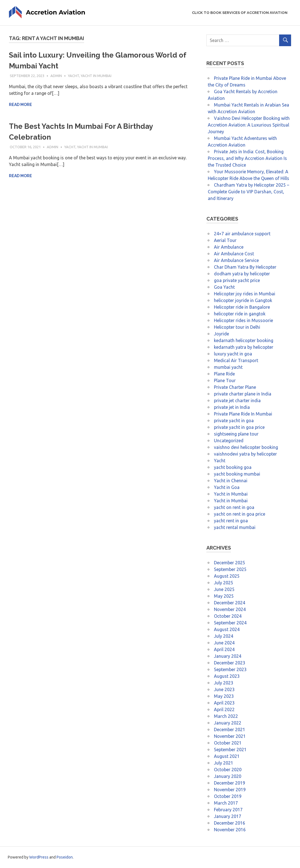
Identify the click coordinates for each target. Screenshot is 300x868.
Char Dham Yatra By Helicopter (245, 267)
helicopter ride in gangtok (240, 314)
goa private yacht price (237, 280)
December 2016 (230, 823)
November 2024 (230, 609)
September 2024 (230, 623)
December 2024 (230, 603)
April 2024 (224, 649)
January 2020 (228, 776)
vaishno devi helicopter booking (246, 447)
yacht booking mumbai (237, 474)
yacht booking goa (233, 467)
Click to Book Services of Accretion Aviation (240, 13)
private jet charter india (237, 400)
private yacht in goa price (239, 427)
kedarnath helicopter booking (244, 340)
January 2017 (228, 816)
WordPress (39, 857)
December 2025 (230, 563)
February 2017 (228, 810)
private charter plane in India (243, 394)
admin (56, 76)
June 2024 (224, 643)
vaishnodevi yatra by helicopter (245, 454)
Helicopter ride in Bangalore (242, 307)
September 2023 (230, 669)
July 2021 (224, 763)
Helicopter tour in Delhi (237, 327)
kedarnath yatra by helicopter (244, 347)
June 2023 (224, 689)
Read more (20, 105)
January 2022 (228, 723)
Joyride (221, 334)
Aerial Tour (225, 240)
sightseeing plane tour (236, 434)
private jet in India (232, 407)
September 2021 (230, 750)
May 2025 (224, 596)
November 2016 (230, 830)
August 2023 (227, 676)
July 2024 (224, 636)
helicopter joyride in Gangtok (243, 300)
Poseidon (65, 857)
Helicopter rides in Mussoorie (243, 320)
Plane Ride (224, 374)
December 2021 (230, 729)
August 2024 (227, 629)
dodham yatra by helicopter (242, 274)
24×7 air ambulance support (242, 234)
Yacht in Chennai (231, 481)
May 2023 (224, 696)
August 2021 (227, 756)
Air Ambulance (229, 247)
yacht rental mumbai (235, 527)
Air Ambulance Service (236, 260)
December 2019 (230, 783)
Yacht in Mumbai (96, 76)
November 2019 (230, 790)
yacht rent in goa (231, 521)
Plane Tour (225, 380)
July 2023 (224, 683)
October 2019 (228, 796)
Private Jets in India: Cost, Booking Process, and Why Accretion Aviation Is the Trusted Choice (247, 158)
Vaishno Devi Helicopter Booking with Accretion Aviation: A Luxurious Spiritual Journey (249, 125)
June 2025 (224, 589)
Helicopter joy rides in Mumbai (245, 294)
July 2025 (224, 583)
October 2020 (228, 770)
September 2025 (230, 569)
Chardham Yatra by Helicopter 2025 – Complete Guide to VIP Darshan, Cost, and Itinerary (248, 192)
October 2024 (228, 616)
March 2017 (226, 803)
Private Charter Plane (235, 387)
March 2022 (226, 716)
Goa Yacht (224, 287)
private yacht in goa (234, 421)
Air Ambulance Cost (234, 254)
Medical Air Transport (236, 360)
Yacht (74, 76)
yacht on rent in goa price (240, 514)
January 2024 (228, 656)
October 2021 (228, 743)
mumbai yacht (228, 367)
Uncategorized (229, 441)
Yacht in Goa (227, 487)
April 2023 (224, 703)
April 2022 (224, 709)
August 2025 (227, 576)
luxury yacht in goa (233, 354)
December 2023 (230, 663)
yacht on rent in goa (234, 507)
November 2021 (230, 736)
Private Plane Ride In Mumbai (243, 414)
